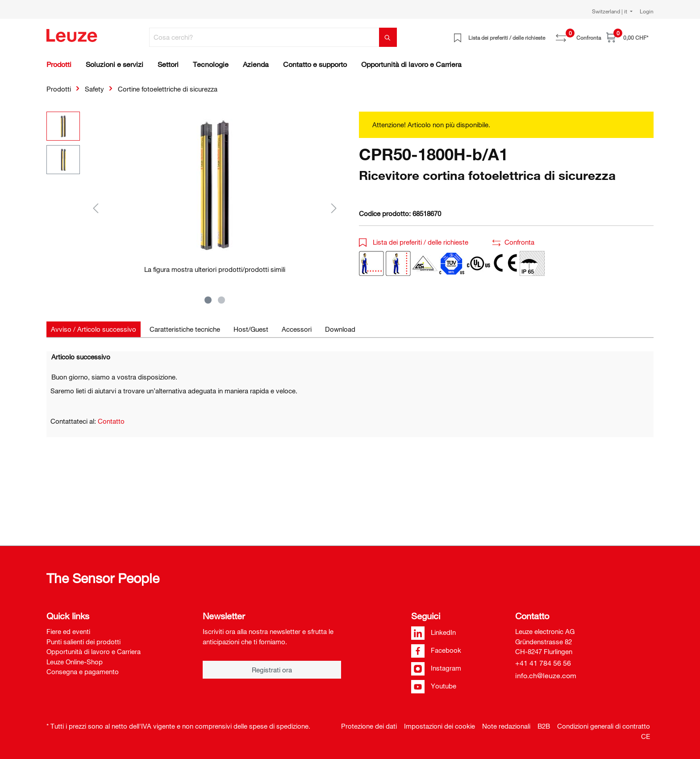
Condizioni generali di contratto (604, 726)
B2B (544, 726)
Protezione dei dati (369, 726)
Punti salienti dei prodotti (83, 642)
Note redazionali (506, 726)
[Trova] (388, 37)
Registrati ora (272, 670)
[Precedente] (96, 208)
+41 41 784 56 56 (543, 663)
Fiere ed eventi (68, 631)
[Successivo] (334, 208)
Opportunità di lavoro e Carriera (94, 651)
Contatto (111, 421)
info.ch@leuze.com (546, 676)
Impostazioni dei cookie (440, 726)
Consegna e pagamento (83, 671)
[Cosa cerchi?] (264, 37)
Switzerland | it (610, 11)
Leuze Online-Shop (75, 662)
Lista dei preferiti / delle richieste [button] (414, 242)
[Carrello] (627, 37)
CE (646, 736)
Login (647, 11)
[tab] (94, 329)
